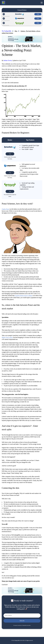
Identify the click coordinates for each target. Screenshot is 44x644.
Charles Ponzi (5, 209)
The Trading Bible (7, 31)
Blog (16, 31)
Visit (38, 14)
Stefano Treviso (8, 60)
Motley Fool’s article (7, 337)
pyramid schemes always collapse (23, 296)
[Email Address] (22, 616)
